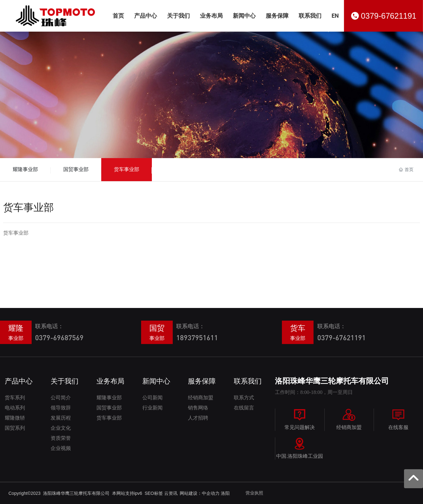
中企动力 (211, 493)
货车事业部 (127, 169)
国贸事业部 (76, 169)
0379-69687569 (59, 338)
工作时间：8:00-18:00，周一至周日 (314, 392)
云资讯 (171, 493)
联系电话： (49, 326)
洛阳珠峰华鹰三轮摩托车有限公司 (332, 381)
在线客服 (398, 427)
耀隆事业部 (25, 169)
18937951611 (197, 338)
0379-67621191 (389, 16)
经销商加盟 (349, 427)
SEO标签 (154, 493)
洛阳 (225, 493)
